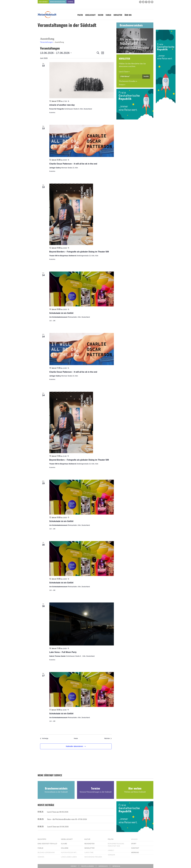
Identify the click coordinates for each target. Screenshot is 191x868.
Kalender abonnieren (74, 746)
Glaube (64, 844)
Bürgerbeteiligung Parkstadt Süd (116, 845)
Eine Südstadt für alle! (47, 844)
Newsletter (118, 15)
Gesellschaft (90, 15)
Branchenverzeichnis (58, 2)
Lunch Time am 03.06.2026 (53, 827)
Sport (134, 844)
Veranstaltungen (47, 42)
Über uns (128, 15)
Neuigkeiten (89, 844)
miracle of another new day (62, 105)
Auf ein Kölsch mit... (69, 853)
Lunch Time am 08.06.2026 (53, 812)
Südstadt (135, 848)
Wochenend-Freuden (127, 81)
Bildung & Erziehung (46, 853)
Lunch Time (123, 72)
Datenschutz (103, 866)
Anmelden (146, 76)
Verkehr (111, 855)
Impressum (116, 866)
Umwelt (111, 850)
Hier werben (43, 2)
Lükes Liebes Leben (69, 857)
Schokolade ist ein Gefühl (61, 313)
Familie (108, 15)
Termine (70, 2)
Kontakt (74, 866)
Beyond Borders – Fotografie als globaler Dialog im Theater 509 (79, 252)
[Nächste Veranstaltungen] (108, 738)
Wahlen (134, 839)
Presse (121, 85)
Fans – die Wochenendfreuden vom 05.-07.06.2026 (62, 819)
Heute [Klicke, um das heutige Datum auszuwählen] (76, 738)
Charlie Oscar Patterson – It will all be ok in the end (73, 164)
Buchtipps (42, 839)
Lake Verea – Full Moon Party (63, 652)
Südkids (41, 857)
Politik (80, 15)
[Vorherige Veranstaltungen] (44, 738)
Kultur (101, 15)
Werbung (135, 853)
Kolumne (65, 848)
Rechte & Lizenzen (88, 866)
